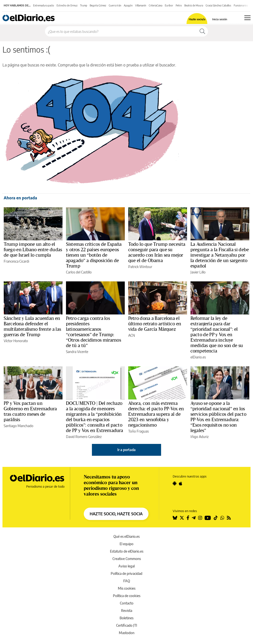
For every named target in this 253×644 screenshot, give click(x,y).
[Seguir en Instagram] (200, 518)
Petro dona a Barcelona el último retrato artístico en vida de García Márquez (155, 324)
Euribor (169, 5)
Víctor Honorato (16, 341)
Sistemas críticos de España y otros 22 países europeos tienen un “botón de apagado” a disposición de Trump (94, 255)
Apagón (128, 5)
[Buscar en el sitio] (121, 31)
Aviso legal (126, 566)
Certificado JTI (127, 625)
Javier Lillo (198, 272)
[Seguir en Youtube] (208, 518)
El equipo (126, 544)
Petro (179, 5)
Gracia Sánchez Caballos (218, 5)
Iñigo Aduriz (200, 437)
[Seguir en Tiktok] (216, 518)
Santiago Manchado (19, 426)
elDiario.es (198, 357)
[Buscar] (202, 31)
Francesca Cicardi (16, 261)
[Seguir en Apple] (181, 483)
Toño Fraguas (138, 431)
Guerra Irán (115, 5)
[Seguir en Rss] (229, 518)
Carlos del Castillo (79, 272)
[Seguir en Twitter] (182, 518)
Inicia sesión (220, 19)
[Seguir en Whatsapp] (222, 518)
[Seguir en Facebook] (188, 518)
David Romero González (84, 437)
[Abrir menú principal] (247, 18)
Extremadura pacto (44, 5)
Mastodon (127, 633)
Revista (127, 611)
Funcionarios (241, 5)
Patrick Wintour (140, 267)
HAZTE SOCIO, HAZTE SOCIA (116, 514)
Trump (84, 5)
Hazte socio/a (197, 19)
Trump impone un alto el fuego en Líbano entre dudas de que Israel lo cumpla (33, 250)
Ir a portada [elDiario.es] (126, 450)
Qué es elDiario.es (126, 536)
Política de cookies (127, 596)
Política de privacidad (126, 573)
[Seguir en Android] (175, 483)
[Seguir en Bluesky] (175, 518)
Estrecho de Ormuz (67, 5)
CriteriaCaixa (156, 5)
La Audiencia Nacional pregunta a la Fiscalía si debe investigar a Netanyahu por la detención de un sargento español (220, 255)
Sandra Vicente (77, 352)
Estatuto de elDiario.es (127, 551)
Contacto (127, 603)
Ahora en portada (20, 198)
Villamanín (141, 5)
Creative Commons (127, 559)
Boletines (126, 618)
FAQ (127, 581)
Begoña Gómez (98, 5)
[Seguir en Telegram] (194, 518)
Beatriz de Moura (194, 5)
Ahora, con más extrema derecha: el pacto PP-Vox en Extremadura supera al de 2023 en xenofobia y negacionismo (156, 414)
